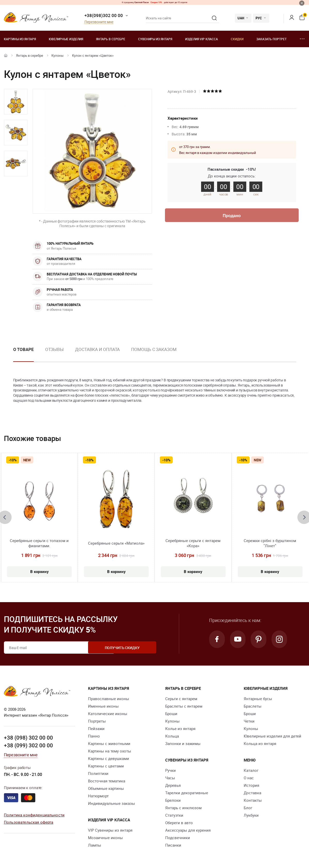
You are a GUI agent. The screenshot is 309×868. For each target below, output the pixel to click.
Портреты (97, 721)
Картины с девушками (109, 758)
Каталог (251, 770)
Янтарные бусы (258, 699)
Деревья (173, 785)
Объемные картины (106, 788)
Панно (94, 736)
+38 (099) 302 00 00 (28, 745)
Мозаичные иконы (105, 838)
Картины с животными (109, 743)
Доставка (252, 793)
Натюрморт (98, 796)
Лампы (95, 845)
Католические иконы (108, 714)
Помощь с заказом (154, 349)
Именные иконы (103, 706)
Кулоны (57, 55)
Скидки (237, 39)
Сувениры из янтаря (155, 39)
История (251, 785)
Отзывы (54, 349)
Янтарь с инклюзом (183, 808)
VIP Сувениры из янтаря (110, 830)
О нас (249, 778)
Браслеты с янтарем (184, 706)
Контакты (253, 800)
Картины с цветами (106, 766)
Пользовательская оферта (29, 822)
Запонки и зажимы (183, 743)
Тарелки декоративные (187, 793)
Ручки (171, 770)
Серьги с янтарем (181, 699)
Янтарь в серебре (111, 39)
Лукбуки (251, 815)
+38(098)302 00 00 (104, 15)
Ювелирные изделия (66, 39)
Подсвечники (178, 838)
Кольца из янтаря (260, 743)
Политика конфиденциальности (34, 815)
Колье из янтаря (180, 728)
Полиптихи (98, 773)
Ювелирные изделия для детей (272, 736)
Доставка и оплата (97, 349)
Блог (248, 808)
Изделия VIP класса (201, 39)
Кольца (172, 736)
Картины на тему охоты (110, 751)
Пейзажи (96, 728)
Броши (171, 714)
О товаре (23, 349)
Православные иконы (109, 699)
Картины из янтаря (20, 39)
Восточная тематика (107, 781)
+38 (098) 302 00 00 (28, 738)
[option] (16, 102)
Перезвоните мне (99, 22)
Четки (249, 721)
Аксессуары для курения (188, 830)
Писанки (173, 845)
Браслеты (253, 706)
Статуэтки (174, 815)
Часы (170, 778)
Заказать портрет (271, 39)
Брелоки (173, 800)
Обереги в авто (179, 823)
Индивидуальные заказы (112, 803)
